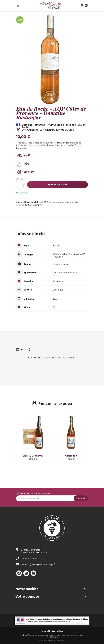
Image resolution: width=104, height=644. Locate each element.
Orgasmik (71, 456)
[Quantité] (19, 185)
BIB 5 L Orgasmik (33, 456)
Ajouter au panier (57, 185)
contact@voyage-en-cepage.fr (38, 564)
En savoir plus (35, 205)
